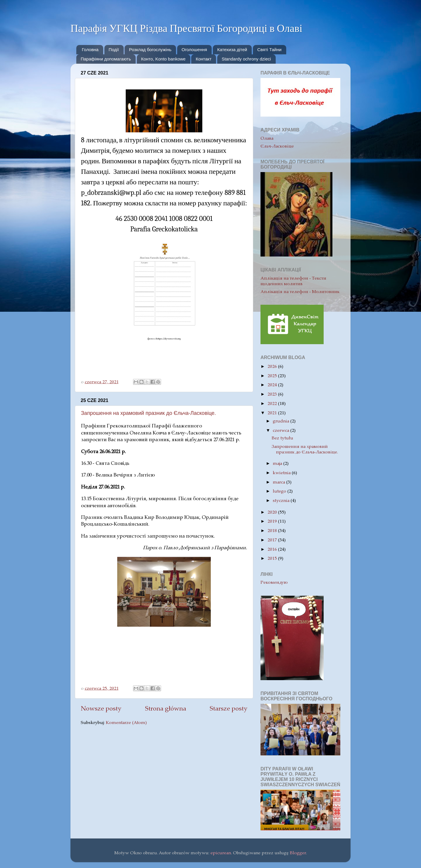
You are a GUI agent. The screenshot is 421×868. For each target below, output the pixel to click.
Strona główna (166, 709)
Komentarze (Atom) (126, 723)
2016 (273, 550)
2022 (273, 404)
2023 (273, 395)
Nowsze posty (101, 709)
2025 (273, 376)
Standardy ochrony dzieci (246, 59)
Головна (90, 50)
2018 (273, 531)
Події (114, 50)
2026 (273, 367)
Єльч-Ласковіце (277, 147)
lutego (280, 492)
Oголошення (194, 50)
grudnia (282, 421)
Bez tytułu (282, 438)
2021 (273, 413)
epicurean (221, 853)
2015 (273, 559)
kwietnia (282, 473)
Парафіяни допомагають (106, 59)
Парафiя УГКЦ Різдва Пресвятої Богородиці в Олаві (186, 28)
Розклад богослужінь (150, 50)
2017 (273, 540)
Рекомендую (274, 583)
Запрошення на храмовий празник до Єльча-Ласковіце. (149, 413)
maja (278, 464)
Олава (267, 139)
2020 (273, 513)
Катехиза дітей (232, 50)
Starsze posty (228, 709)
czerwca (282, 431)
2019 (273, 522)
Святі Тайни (269, 50)
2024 (273, 385)
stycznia (282, 501)
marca (279, 482)
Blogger (298, 853)
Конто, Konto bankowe (163, 59)
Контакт (203, 59)
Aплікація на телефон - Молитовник (300, 292)
